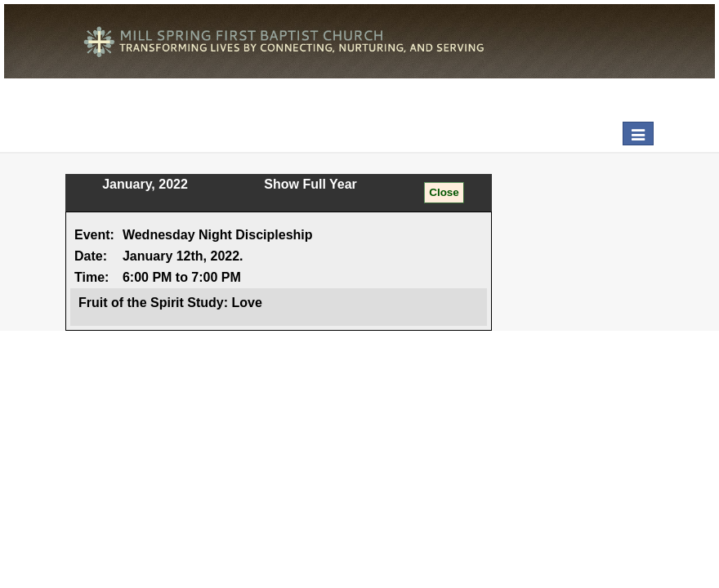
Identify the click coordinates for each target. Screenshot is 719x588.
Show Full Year (310, 184)
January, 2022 (145, 184)
